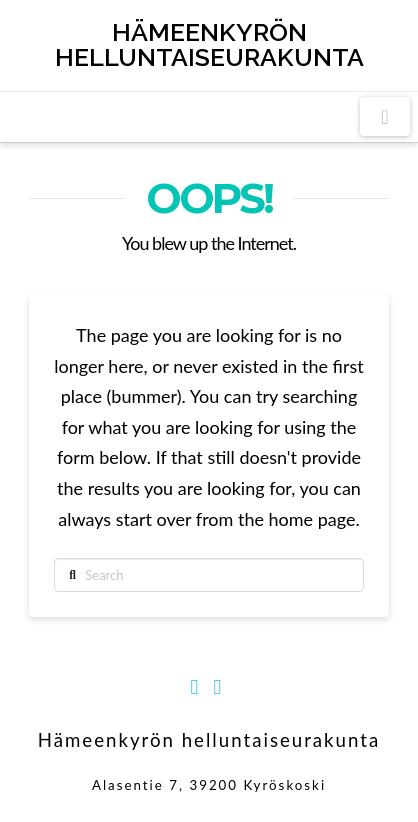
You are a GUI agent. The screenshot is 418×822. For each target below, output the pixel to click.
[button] (385, 116)
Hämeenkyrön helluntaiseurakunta (209, 45)
